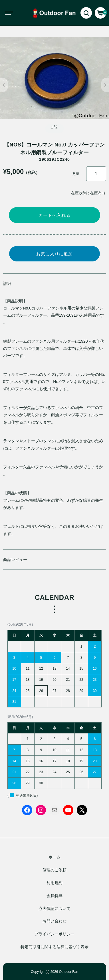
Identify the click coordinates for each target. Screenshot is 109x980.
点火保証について (54, 908)
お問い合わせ (54, 921)
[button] (4, 85)
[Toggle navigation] (14, 13)
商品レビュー (15, 560)
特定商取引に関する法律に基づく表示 (54, 947)
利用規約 (54, 883)
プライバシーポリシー (54, 934)
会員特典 (54, 896)
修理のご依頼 (54, 870)
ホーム (54, 857)
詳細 (7, 283)
